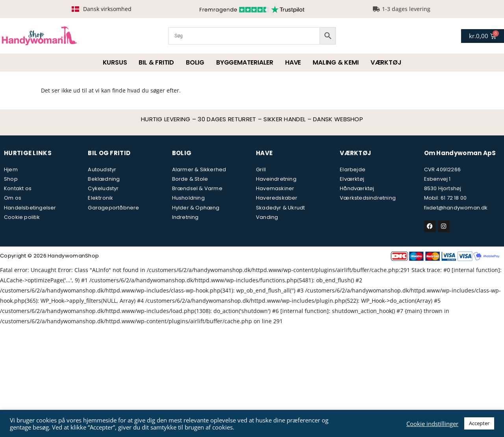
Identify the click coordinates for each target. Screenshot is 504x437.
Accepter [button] (479, 423)
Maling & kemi (335, 62)
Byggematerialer (245, 62)
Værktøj (386, 62)
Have (293, 62)
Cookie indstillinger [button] (432, 424)
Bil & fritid (156, 62)
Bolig (195, 62)
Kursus (115, 62)
